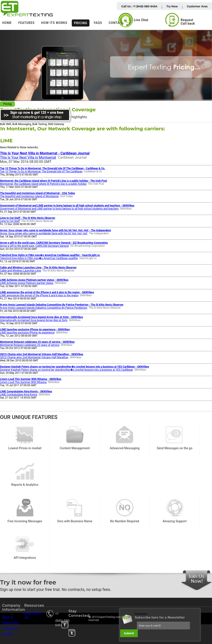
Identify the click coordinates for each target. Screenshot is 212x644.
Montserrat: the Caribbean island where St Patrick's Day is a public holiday (43, 184)
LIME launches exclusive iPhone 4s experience (27, 333)
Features (26, 23)
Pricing (81, 23)
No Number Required (125, 508)
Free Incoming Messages (25, 508)
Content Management (75, 435)
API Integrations (25, 544)
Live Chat (141, 20)
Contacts (117, 23)
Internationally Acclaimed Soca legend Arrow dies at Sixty (34, 320)
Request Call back (188, 22)
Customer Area (197, 6)
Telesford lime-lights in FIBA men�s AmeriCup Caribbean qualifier (39, 258)
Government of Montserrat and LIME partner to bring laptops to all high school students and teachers (59, 209)
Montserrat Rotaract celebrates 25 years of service (30, 345)
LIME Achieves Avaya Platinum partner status (27, 283)
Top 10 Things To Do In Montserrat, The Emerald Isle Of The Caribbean (41, 172)
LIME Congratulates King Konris (19, 395)
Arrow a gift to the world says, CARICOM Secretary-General (34, 246)
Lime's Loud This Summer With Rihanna (23, 382)
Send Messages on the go (175, 435)
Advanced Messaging (125, 435)
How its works (54, 23)
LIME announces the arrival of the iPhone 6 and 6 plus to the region (39, 295)
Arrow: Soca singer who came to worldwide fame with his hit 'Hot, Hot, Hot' (44, 233)
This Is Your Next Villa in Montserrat (28, 157)
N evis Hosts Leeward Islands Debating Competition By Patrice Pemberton (44, 308)
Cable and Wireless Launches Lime (21, 271)
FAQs (98, 23)
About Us (8, 617)
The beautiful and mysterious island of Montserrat (29, 196)
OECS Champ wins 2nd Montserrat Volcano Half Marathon (34, 357)
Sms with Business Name (75, 508)
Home (7, 23)
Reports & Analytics (25, 471)
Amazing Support (175, 508)
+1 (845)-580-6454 (63, 619)
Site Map (7, 634)
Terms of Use (10, 628)
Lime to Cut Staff (10, 221)
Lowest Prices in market (25, 435)
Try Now (172, 6)
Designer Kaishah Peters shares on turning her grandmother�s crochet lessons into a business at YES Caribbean (66, 370)
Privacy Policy (10, 623)
